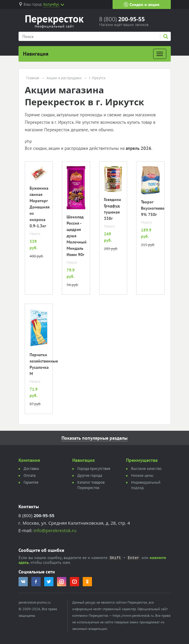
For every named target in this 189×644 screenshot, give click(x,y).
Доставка (31, 469)
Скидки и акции (142, 4)
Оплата (30, 475)
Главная (33, 78)
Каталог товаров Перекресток (91, 485)
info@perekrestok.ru (55, 530)
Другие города (90, 475)
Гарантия (31, 482)
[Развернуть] (160, 54)
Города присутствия (94, 469)
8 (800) (122, 19)
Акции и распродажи (64, 78)
